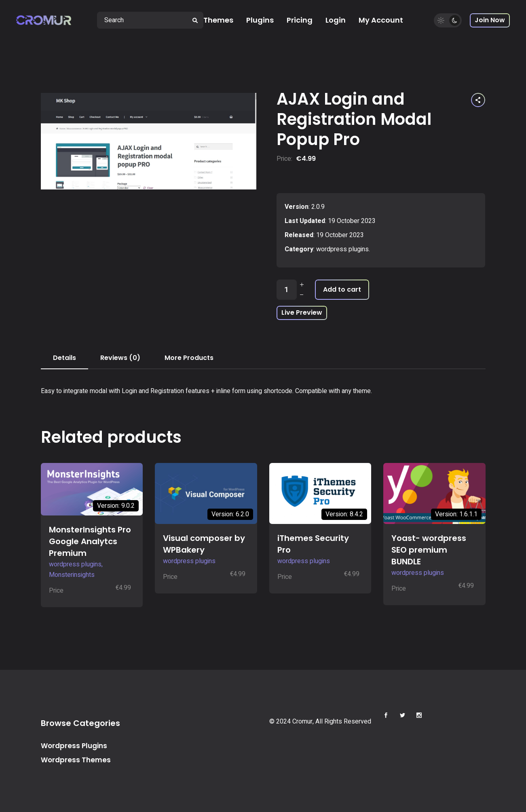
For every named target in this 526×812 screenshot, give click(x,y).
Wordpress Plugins (74, 746)
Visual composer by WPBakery (204, 544)
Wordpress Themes (76, 760)
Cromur (302, 722)
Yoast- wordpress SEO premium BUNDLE (429, 550)
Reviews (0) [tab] (120, 358)
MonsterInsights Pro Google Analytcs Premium (90, 541)
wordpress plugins (342, 249)
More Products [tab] (189, 358)
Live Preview (302, 312)
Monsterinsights (72, 575)
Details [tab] (64, 358)
